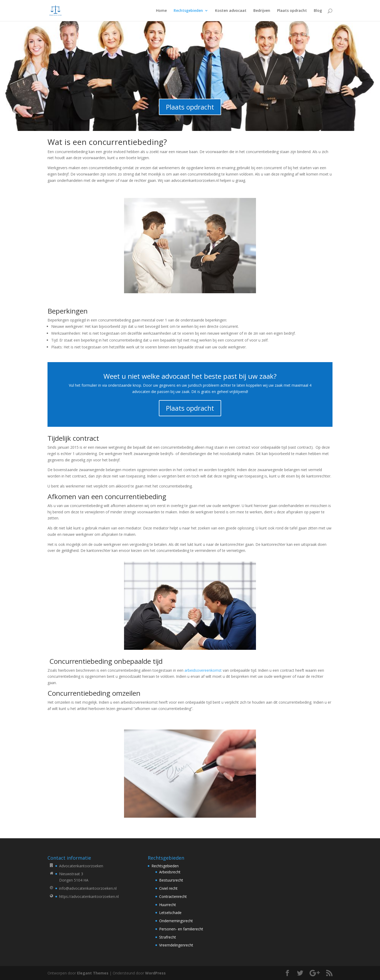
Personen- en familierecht (181, 929)
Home (161, 11)
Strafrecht (168, 937)
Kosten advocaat (231, 11)
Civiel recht (168, 888)
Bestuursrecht (171, 880)
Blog (318, 11)
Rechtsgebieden (188, 11)
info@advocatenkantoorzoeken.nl (88, 888)
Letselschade (170, 913)
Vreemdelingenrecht (176, 945)
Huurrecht (168, 905)
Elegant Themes (93, 973)
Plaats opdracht (292, 11)
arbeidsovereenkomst (203, 670)
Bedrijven (262, 11)
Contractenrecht (173, 896)
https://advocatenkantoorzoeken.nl (89, 896)
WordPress (155, 973)
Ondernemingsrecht (176, 921)
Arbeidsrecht (170, 872)
